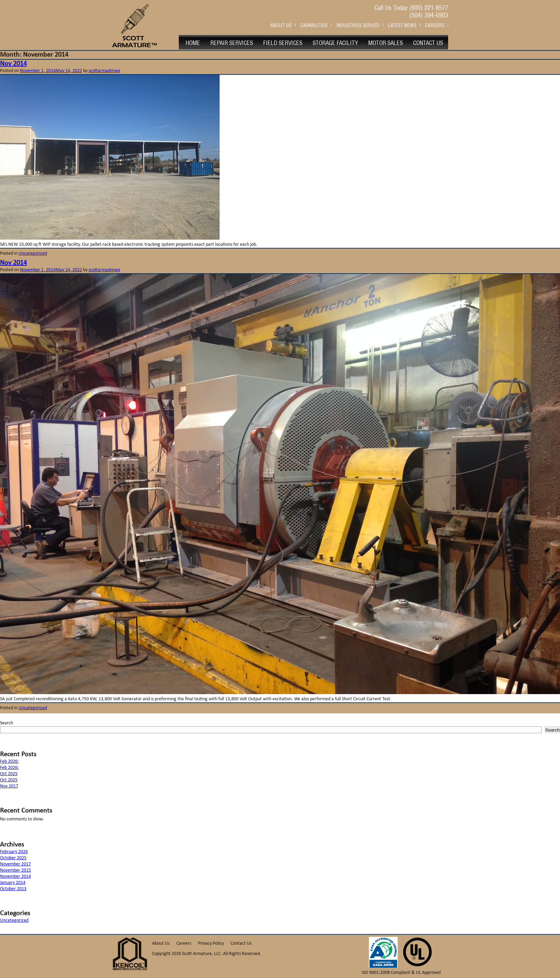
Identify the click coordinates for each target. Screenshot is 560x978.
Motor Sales (386, 42)
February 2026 (14, 852)
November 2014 (15, 877)
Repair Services (232, 42)
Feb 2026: (9, 762)
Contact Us (428, 42)
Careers (435, 25)
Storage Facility (335, 42)
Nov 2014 (13, 64)
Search (7, 723)
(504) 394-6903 (429, 15)
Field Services (283, 42)
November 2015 (15, 870)
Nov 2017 (9, 786)
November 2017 (15, 864)
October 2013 (13, 889)
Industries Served (358, 25)
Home (193, 42)
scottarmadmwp (104, 71)
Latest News (402, 25)
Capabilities (314, 25)
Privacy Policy (211, 944)
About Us (281, 25)
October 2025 (13, 858)
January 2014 (13, 883)
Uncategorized (33, 254)
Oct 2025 (9, 774)
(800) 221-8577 (429, 7)
